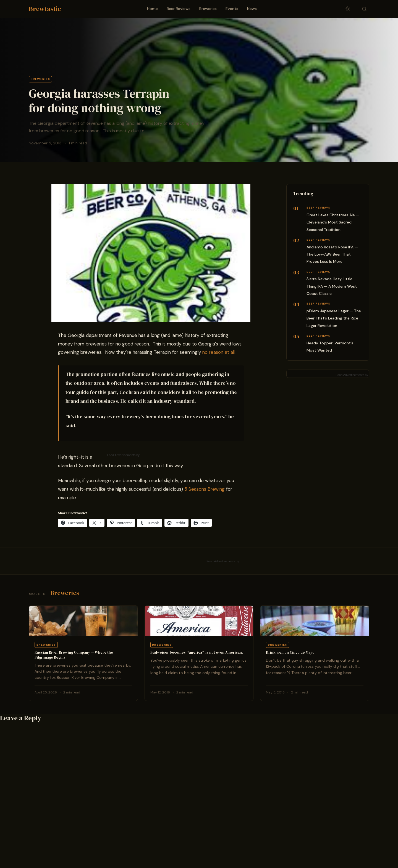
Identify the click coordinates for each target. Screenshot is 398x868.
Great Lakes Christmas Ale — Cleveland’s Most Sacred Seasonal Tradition (333, 222)
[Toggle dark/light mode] (348, 9)
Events (232, 9)
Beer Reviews (179, 9)
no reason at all (218, 352)
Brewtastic (45, 9)
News (252, 9)
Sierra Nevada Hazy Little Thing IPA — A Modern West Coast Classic (332, 286)
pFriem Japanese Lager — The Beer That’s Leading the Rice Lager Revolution (334, 318)
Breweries (208, 9)
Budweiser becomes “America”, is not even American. (197, 652)
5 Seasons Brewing (205, 489)
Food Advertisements (121, 455)
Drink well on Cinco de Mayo (290, 652)
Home (152, 9)
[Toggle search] (364, 9)
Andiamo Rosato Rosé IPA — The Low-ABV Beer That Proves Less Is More (332, 254)
